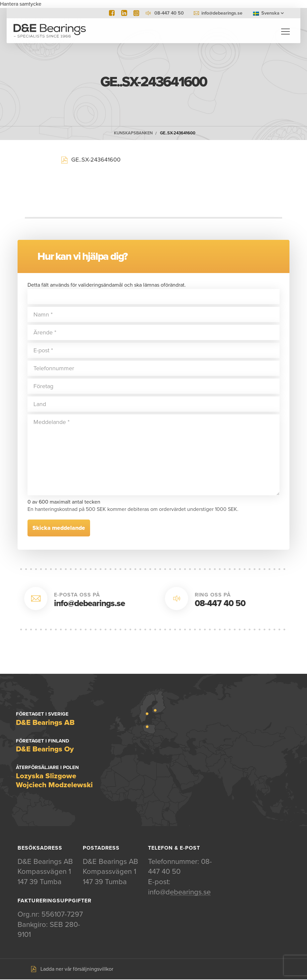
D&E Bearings (50, 32)
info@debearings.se (222, 13)
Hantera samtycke (21, 4)
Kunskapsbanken (133, 133)
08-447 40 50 (220, 604)
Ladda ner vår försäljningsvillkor (77, 970)
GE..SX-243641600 (178, 133)
